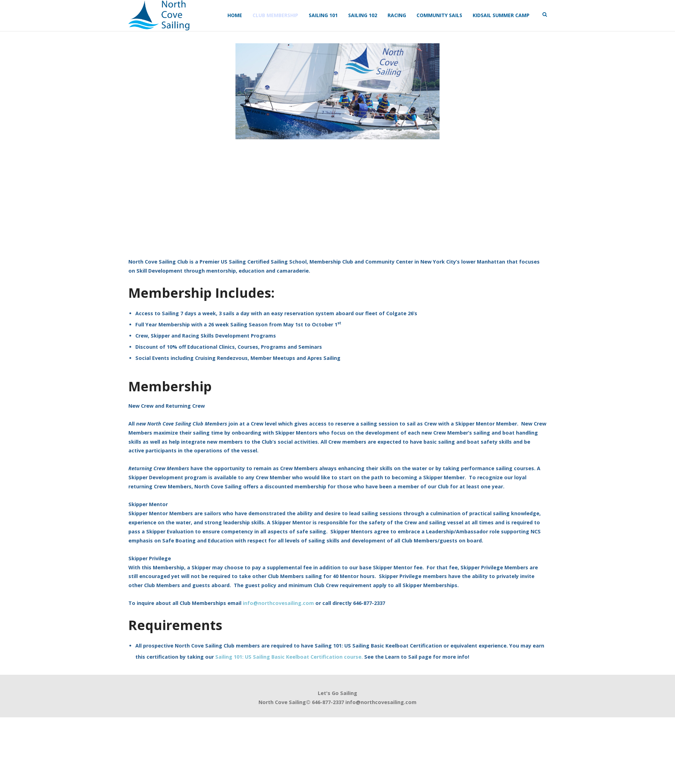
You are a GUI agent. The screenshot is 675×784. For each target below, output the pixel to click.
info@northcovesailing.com (278, 603)
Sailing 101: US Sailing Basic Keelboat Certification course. (289, 657)
